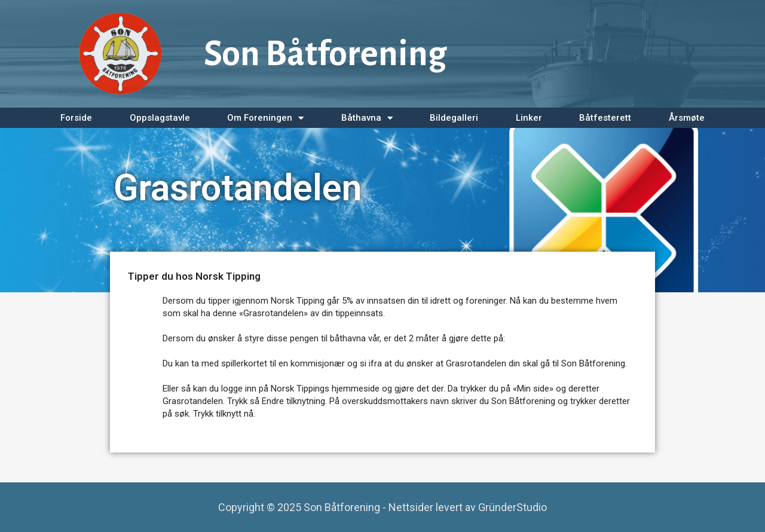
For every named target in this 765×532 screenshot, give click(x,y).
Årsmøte (687, 118)
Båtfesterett (605, 118)
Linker (529, 118)
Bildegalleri (454, 118)
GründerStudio (512, 507)
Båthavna (367, 118)
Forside (76, 118)
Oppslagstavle (160, 118)
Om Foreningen (265, 118)
